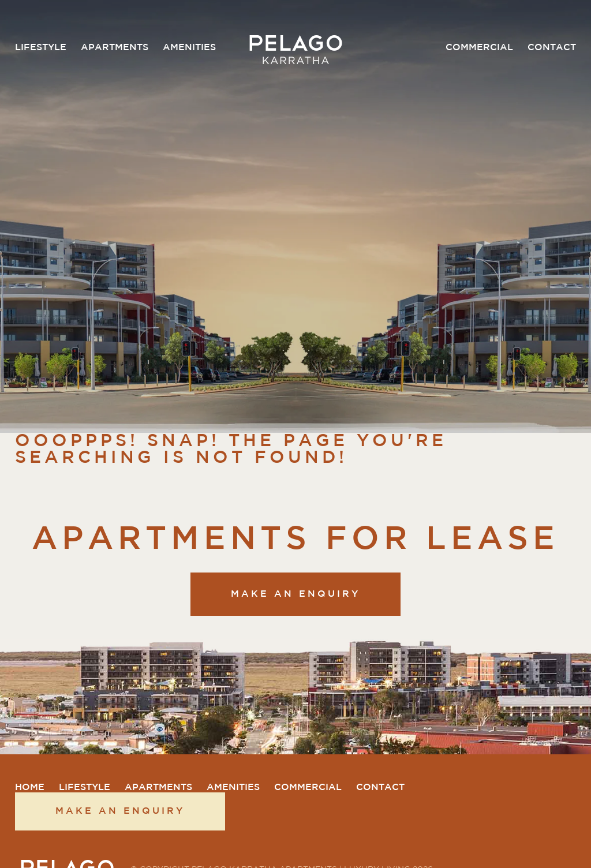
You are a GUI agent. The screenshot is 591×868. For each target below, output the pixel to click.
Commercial (479, 48)
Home (30, 787)
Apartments (115, 48)
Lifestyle (41, 48)
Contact (552, 48)
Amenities (189, 48)
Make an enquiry (295, 594)
